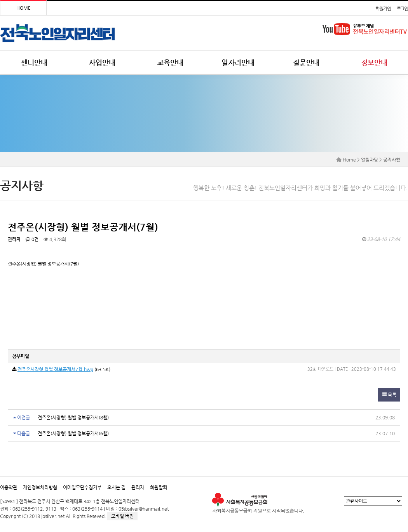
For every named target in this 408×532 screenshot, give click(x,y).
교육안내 (170, 62)
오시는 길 (116, 487)
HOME (24, 8)
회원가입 (383, 9)
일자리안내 (238, 62)
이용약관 (9, 487)
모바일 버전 (122, 516)
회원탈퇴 (159, 487)
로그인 (402, 9)
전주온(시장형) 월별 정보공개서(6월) (73, 433)
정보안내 (374, 62)
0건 (32, 239)
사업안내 (102, 62)
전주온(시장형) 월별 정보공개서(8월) (73, 417)
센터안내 (34, 62)
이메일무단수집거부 (82, 487)
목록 (389, 395)
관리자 (138, 487)
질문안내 (306, 62)
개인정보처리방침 (40, 487)
